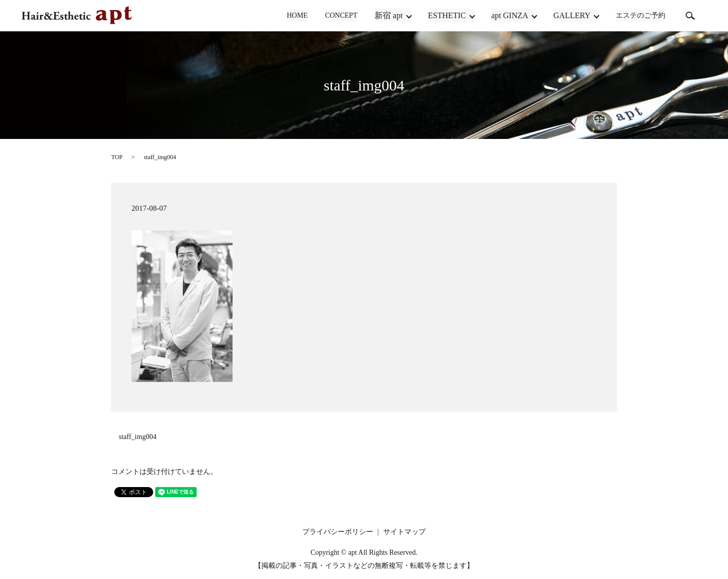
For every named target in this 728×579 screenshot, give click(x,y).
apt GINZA (510, 15)
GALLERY (572, 15)
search (690, 16)
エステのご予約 (641, 16)
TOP (117, 157)
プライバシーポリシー (338, 532)
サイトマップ (404, 532)
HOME (299, 16)
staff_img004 (138, 437)
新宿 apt (389, 15)
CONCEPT (342, 16)
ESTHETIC (447, 15)
